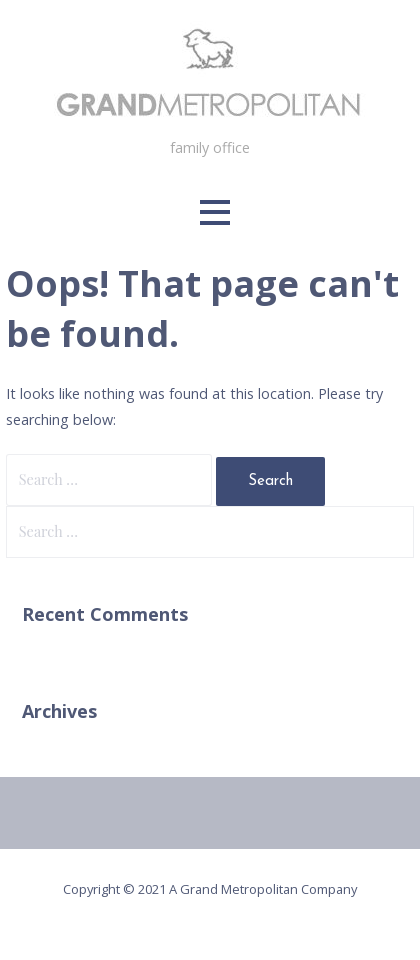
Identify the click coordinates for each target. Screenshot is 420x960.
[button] (215, 212)
